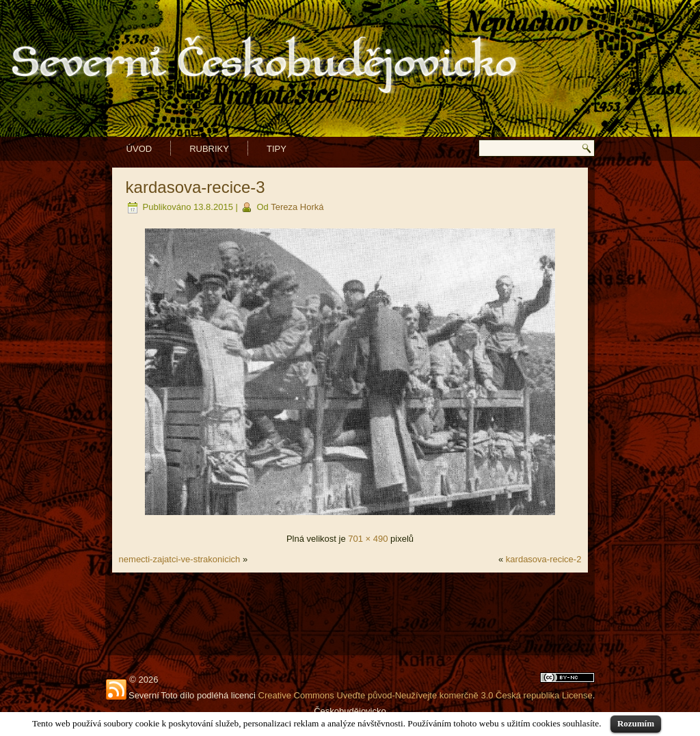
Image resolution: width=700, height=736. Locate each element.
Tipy (277, 149)
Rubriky (209, 149)
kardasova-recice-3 (196, 187)
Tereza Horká (297, 207)
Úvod (139, 149)
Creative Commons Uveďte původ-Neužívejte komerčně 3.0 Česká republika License (426, 695)
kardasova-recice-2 (544, 559)
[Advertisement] (350, 614)
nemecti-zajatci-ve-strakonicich (180, 559)
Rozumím (636, 723)
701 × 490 (368, 539)
